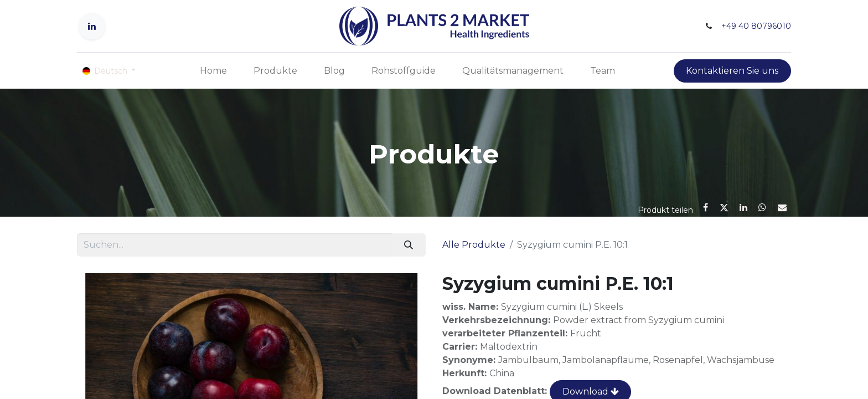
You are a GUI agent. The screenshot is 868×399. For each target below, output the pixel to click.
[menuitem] (213, 71)
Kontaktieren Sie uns (732, 71)
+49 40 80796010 (756, 26)
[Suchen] (409, 245)
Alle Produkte (474, 245)
